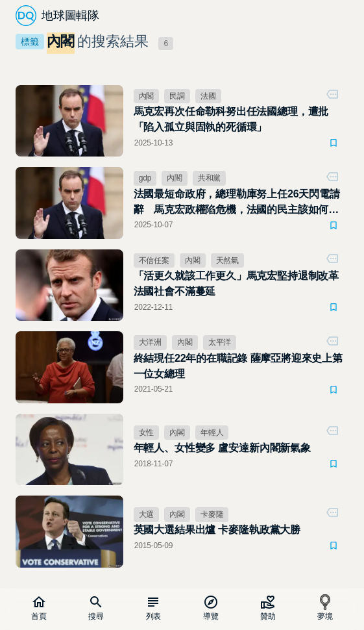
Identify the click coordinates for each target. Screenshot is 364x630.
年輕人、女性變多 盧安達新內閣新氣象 (222, 448)
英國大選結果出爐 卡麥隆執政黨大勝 (217, 530)
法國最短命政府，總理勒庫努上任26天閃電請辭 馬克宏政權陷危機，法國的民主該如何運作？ (237, 203)
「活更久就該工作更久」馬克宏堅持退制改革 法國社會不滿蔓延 (236, 283)
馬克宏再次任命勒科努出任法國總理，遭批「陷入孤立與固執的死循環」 (231, 119)
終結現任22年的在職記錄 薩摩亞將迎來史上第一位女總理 (238, 366)
